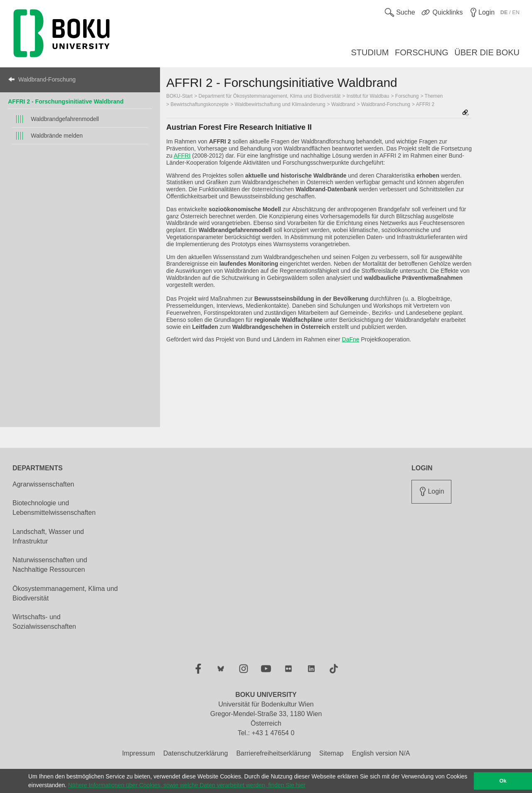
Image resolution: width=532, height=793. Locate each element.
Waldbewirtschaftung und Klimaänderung (280, 104)
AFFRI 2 (425, 104)
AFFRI (182, 156)
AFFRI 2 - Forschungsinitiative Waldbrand (66, 101)
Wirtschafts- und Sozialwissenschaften (44, 622)
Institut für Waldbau (368, 96)
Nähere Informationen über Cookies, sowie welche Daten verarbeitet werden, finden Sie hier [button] (187, 785)
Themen (434, 96)
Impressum (139, 753)
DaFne (351, 339)
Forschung (407, 96)
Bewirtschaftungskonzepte (199, 104)
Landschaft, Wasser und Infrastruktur (48, 536)
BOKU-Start (179, 96)
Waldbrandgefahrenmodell (65, 119)
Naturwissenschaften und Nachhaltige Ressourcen (50, 565)
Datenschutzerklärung (196, 753)
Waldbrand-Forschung (47, 79)
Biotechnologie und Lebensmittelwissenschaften (54, 508)
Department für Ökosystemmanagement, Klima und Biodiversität (270, 96)
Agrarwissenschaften (43, 484)
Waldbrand (343, 104)
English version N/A (381, 753)
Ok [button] (503, 781)
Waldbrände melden (57, 136)
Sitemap (331, 753)
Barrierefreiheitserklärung (273, 753)
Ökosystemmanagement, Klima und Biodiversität (65, 593)
